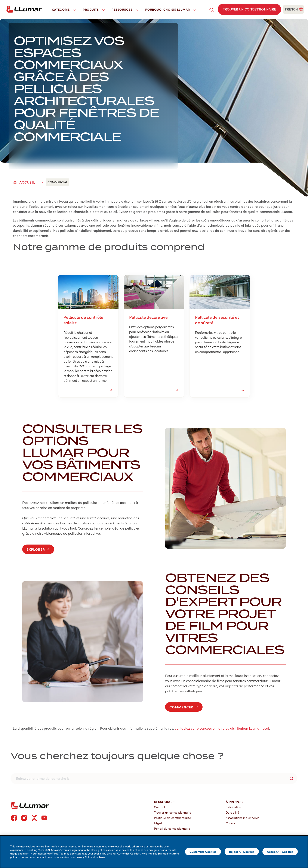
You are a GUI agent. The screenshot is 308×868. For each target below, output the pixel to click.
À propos (234, 802)
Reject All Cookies (242, 852)
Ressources (165, 802)
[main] (154, 852)
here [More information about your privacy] (102, 857)
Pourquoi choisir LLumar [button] (171, 9)
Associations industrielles (242, 818)
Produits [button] (94, 9)
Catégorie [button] (64, 9)
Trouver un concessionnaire (173, 812)
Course (230, 823)
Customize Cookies (203, 852)
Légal (158, 823)
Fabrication (233, 807)
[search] (212, 9)
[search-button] (292, 778)
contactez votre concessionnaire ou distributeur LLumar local (222, 728)
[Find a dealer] (249, 9)
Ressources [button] (125, 9)
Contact (160, 807)
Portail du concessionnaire (172, 828)
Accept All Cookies (280, 852)
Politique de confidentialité (173, 818)
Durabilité (232, 812)
